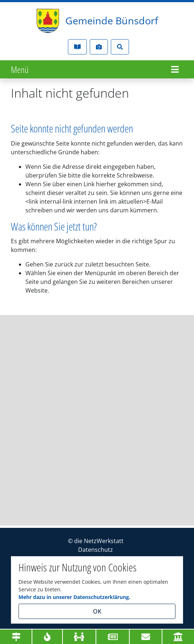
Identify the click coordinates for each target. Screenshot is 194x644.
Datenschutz (96, 550)
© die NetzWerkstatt (96, 541)
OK (97, 611)
